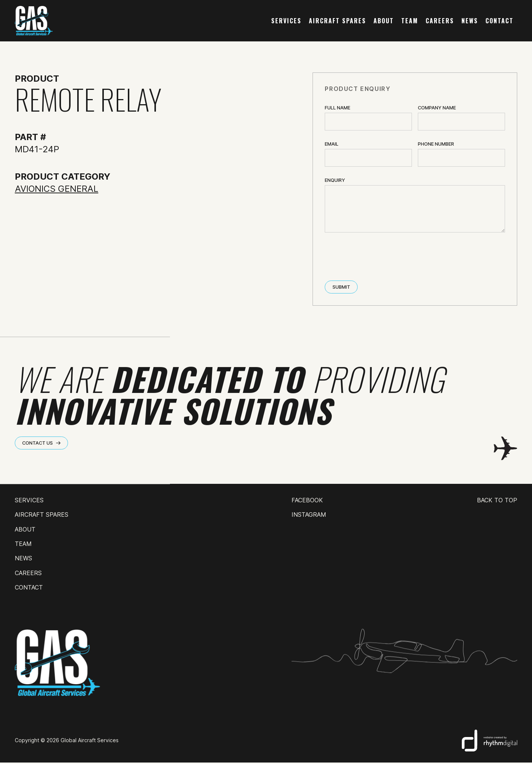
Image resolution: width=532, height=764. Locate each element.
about (384, 21)
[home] (34, 21)
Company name (437, 108)
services (286, 21)
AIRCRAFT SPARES (337, 21)
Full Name (337, 108)
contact (499, 21)
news (470, 21)
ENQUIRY (335, 180)
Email (332, 144)
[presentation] (381, 257)
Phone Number (436, 144)
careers (440, 21)
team (410, 21)
